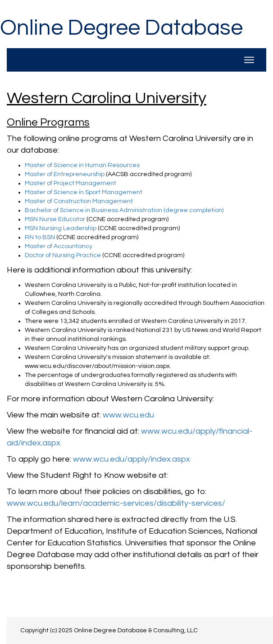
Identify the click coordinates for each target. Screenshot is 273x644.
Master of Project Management (71, 183)
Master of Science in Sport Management (84, 192)
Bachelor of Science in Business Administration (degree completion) (124, 210)
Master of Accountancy (59, 246)
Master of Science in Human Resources (82, 165)
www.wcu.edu (128, 415)
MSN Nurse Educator (55, 219)
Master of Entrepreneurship (65, 174)
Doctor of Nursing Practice (63, 255)
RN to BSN (40, 237)
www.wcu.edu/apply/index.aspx (132, 459)
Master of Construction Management (79, 201)
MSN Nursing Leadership (61, 228)
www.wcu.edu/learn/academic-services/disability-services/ (116, 503)
